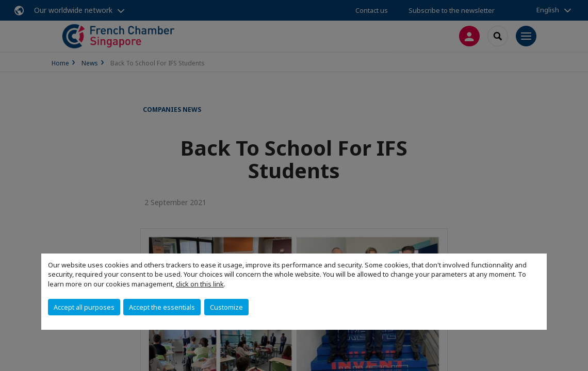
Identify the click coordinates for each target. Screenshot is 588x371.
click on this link (200, 284)
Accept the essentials (162, 307)
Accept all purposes (84, 307)
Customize (226, 307)
